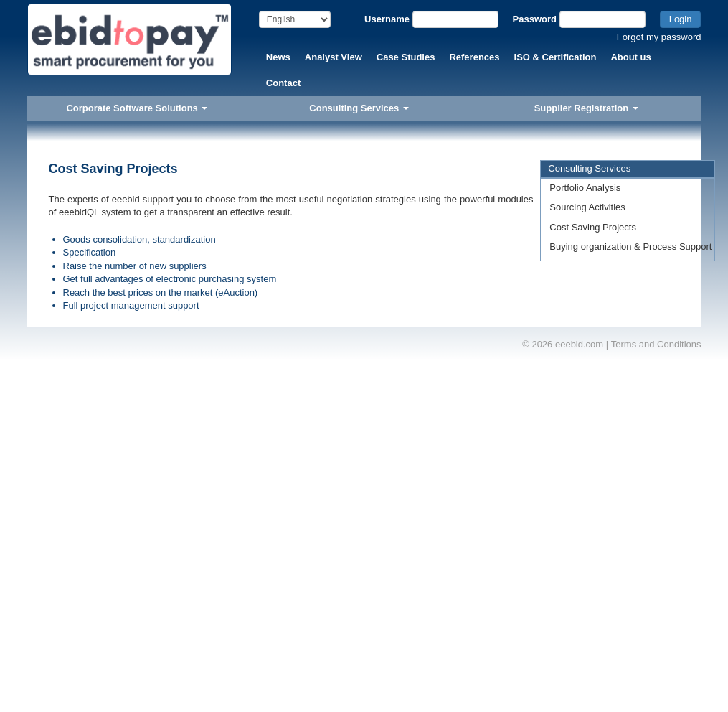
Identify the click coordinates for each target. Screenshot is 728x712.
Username (387, 19)
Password (535, 19)
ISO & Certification (556, 57)
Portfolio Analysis (585, 188)
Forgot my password (659, 37)
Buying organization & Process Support (630, 247)
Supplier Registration (586, 108)
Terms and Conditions (656, 344)
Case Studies (406, 57)
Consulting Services (359, 108)
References (474, 57)
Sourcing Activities (587, 207)
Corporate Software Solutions (137, 108)
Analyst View (334, 57)
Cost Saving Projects (593, 227)
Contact (283, 83)
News (278, 57)
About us (630, 57)
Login (681, 19)
